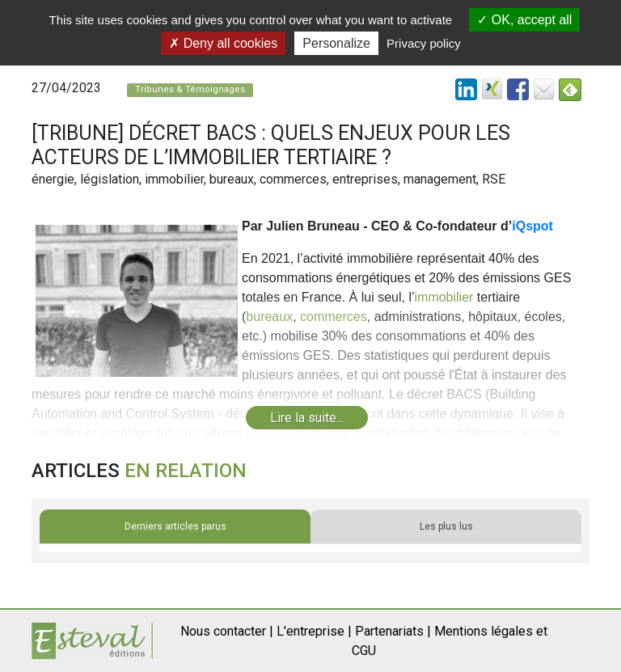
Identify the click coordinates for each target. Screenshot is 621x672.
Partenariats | (393, 631)
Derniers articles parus (175, 526)
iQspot (532, 226)
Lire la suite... (307, 418)
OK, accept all (524, 20)
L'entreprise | (314, 631)
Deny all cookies (223, 43)
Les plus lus (446, 526)
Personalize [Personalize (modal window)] (336, 43)
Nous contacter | (227, 631)
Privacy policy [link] (424, 43)
